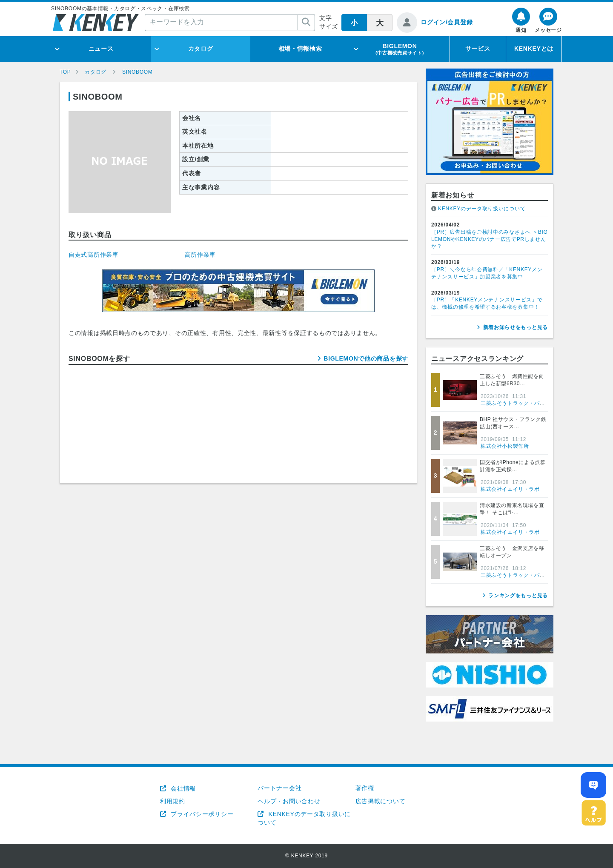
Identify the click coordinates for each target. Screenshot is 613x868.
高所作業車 (201, 255)
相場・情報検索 (300, 49)
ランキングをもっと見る (518, 596)
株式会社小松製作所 (505, 446)
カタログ (201, 49)
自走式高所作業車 (94, 255)
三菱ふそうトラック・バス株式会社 (524, 403)
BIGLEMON (400, 49)
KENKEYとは (534, 49)
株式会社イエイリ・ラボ (510, 489)
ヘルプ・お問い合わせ (289, 801)
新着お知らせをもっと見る (516, 327)
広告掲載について (381, 801)
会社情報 (182, 788)
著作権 (365, 788)
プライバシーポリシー (201, 814)
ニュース (101, 49)
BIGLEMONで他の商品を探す (366, 358)
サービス (478, 49)
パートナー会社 (279, 788)
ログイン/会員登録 (447, 22)
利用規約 (173, 801)
